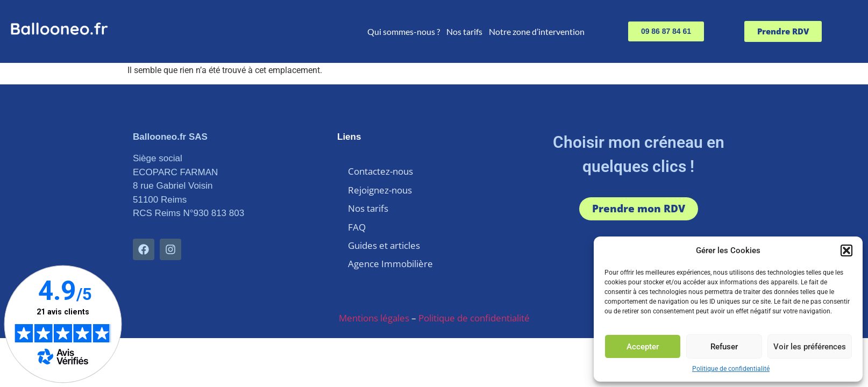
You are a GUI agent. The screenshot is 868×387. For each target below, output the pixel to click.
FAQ (357, 218)
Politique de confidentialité (731, 369)
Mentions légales (374, 304)
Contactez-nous (380, 170)
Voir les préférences (810, 347)
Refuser (724, 347)
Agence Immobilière (390, 251)
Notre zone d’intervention (537, 31)
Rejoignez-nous (380, 186)
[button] (846, 250)
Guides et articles (384, 235)
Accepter (643, 347)
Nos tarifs (464, 31)
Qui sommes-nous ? (404, 31)
